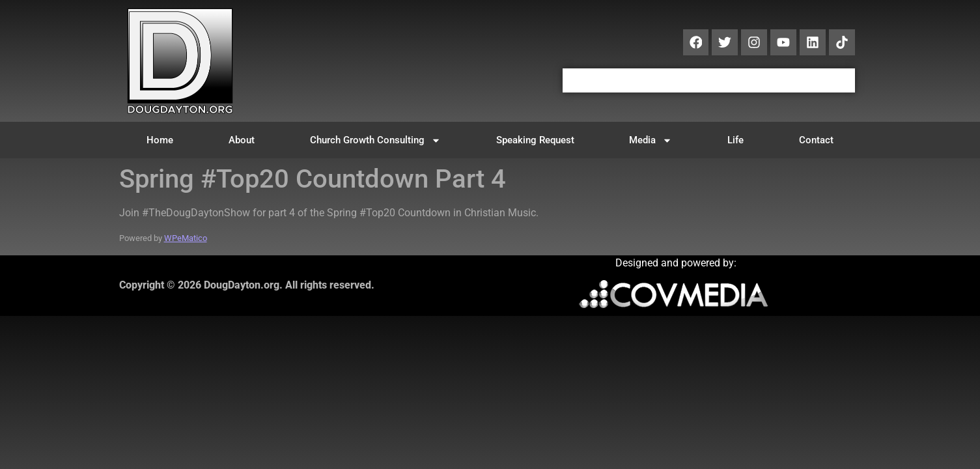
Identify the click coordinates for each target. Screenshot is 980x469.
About (242, 140)
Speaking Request (535, 140)
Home (160, 140)
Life (735, 140)
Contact (816, 140)
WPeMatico (186, 238)
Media (651, 140)
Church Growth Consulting (375, 140)
